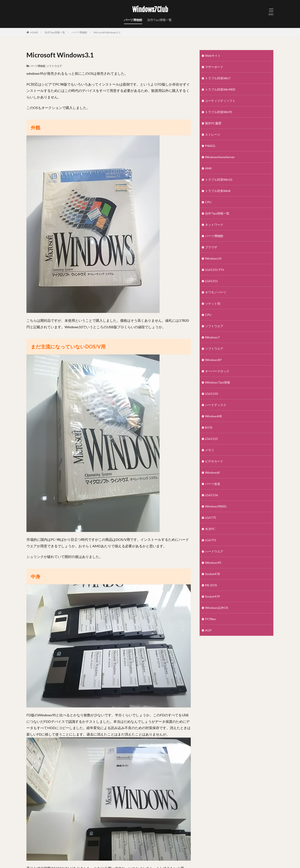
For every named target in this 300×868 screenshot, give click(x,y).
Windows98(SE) (216, 506)
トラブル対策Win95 (219, 112)
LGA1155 (211, 439)
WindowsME (214, 416)
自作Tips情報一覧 (159, 20)
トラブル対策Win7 (218, 78)
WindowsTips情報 (218, 382)
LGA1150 (211, 394)
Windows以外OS (217, 608)
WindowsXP (213, 360)
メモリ (210, 450)
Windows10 (213, 258)
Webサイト (213, 56)
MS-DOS (211, 585)
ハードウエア (214, 551)
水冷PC (210, 529)
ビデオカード (214, 461)
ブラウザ (211, 247)
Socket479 (212, 596)
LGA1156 (211, 495)
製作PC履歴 (213, 123)
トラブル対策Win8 (218, 191)
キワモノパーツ (216, 292)
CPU (208, 202)
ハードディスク (216, 405)
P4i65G (210, 146)
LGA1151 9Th (215, 270)
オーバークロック (217, 371)
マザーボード (214, 67)
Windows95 (213, 563)
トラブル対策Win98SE (220, 89)
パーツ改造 (213, 484)
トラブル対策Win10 (219, 180)
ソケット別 (213, 303)
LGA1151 (211, 281)
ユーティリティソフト (220, 101)
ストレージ (213, 134)
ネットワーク (214, 225)
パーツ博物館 (133, 20)
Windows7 (212, 337)
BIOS (209, 427)
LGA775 (211, 518)
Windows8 (212, 472)
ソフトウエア (54, 66)
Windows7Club (150, 10)
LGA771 (211, 540)
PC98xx (210, 619)
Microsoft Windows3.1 (107, 32)
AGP (208, 630)
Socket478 (212, 574)
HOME (34, 32)
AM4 (208, 168)
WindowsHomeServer (220, 157)
